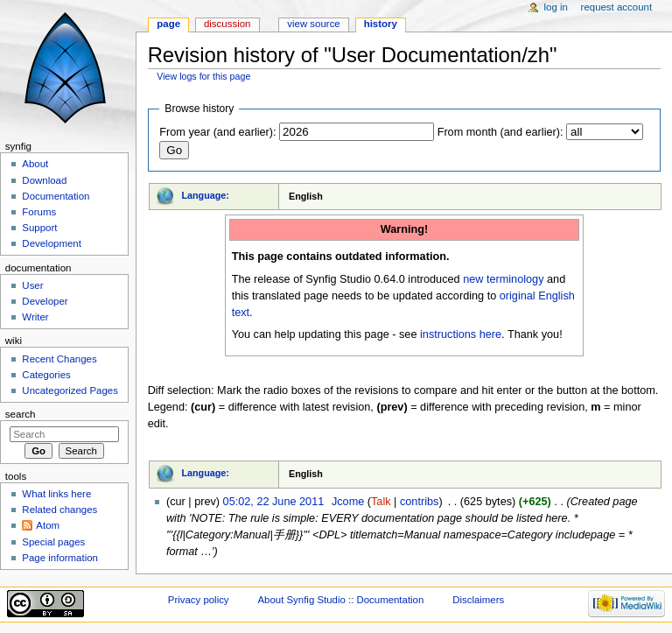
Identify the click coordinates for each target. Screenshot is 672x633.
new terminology (503, 279)
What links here (56, 494)
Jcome (348, 502)
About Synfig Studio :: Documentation (340, 600)
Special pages (53, 542)
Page (168, 24)
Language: (205, 195)
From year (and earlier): (217, 132)
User (32, 285)
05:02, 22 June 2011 (274, 502)
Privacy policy (199, 600)
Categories (46, 375)
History (381, 24)
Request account (617, 7)
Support (39, 228)
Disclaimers (478, 600)
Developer (45, 301)
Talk (381, 502)
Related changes (59, 510)
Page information (60, 558)
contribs (419, 502)
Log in (556, 7)
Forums (39, 212)
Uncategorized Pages (70, 390)
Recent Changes (59, 359)
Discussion (227, 24)
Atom (48, 525)
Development (51, 243)
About (35, 164)
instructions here (461, 334)
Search (21, 414)
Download (44, 180)
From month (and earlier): (500, 132)
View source (313, 24)
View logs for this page (203, 76)
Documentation (56, 196)
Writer (35, 317)
